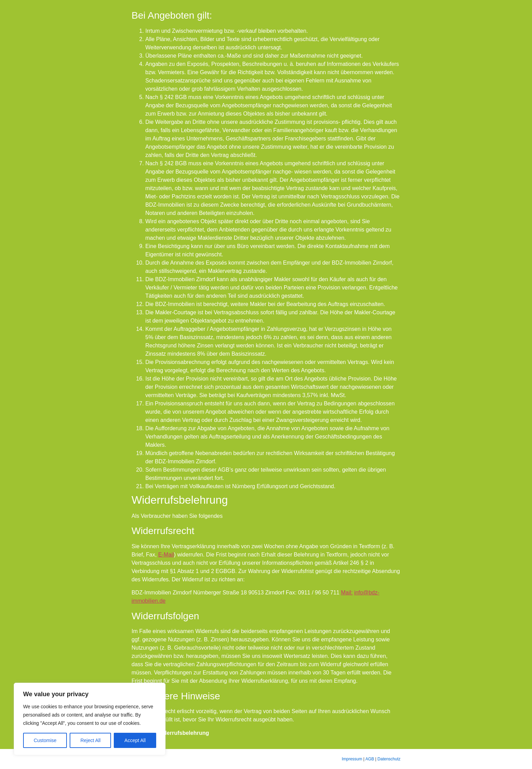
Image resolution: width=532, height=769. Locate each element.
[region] (90, 719)
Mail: (347, 593)
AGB (370, 759)
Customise (45, 740)
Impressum (352, 759)
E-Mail (166, 555)
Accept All (135, 740)
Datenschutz (389, 759)
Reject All (90, 740)
